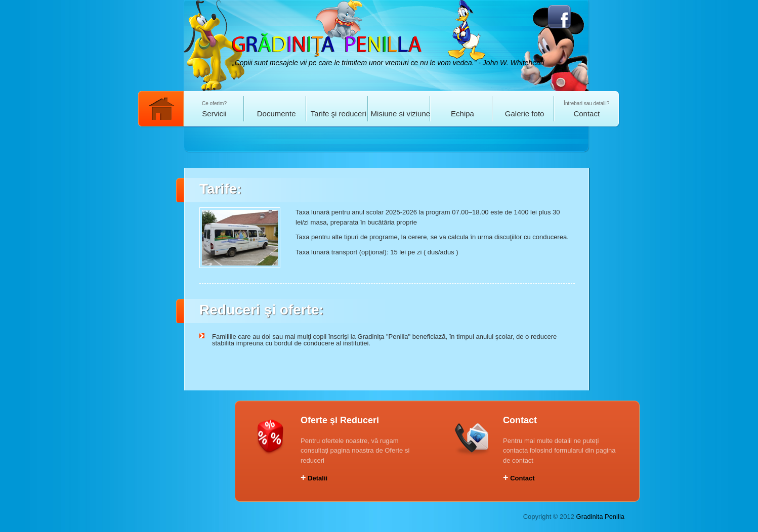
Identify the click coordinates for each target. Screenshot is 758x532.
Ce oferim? (214, 109)
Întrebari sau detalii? (587, 109)
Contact (519, 478)
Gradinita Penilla (600, 517)
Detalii (314, 478)
